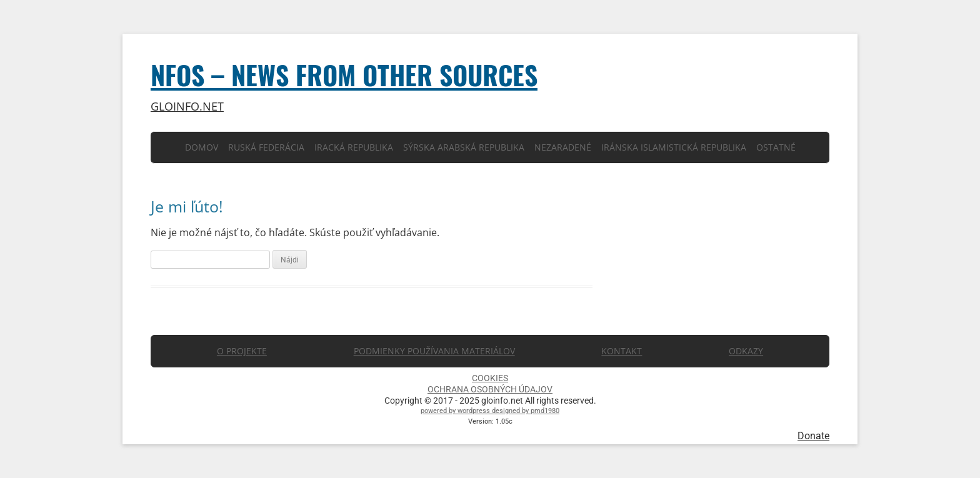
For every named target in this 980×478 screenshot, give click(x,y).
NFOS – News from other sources (344, 74)
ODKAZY (746, 351)
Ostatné (776, 147)
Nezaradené (563, 147)
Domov (202, 147)
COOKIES (490, 378)
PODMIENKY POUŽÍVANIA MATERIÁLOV (434, 351)
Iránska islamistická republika (674, 147)
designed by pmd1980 (526, 411)
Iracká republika (354, 147)
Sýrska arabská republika (464, 147)
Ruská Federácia (266, 147)
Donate (813, 436)
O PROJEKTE (242, 351)
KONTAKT (622, 351)
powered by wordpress (456, 411)
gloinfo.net (187, 107)
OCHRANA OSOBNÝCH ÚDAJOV (490, 389)
